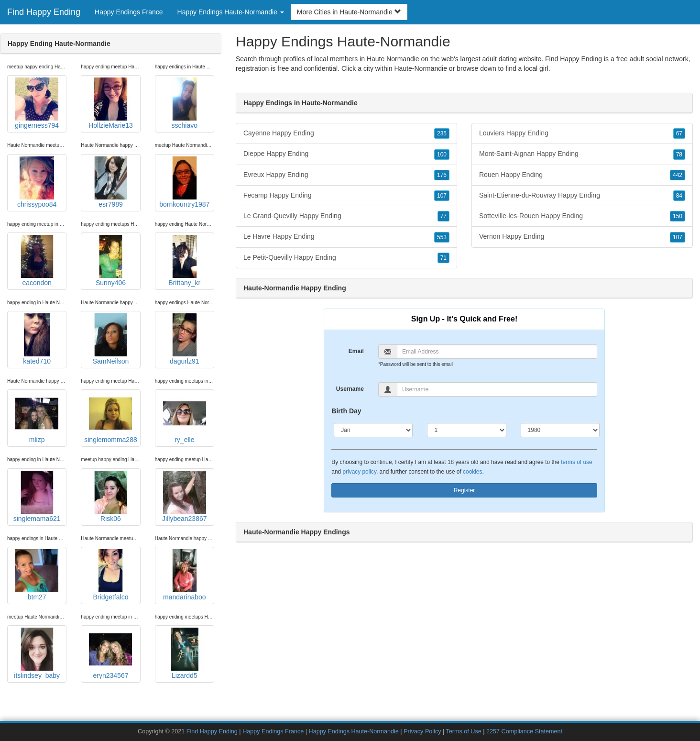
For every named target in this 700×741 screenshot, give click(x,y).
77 (443, 216)
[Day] (466, 430)
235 (442, 133)
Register (465, 490)
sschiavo (185, 103)
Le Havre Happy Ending (346, 237)
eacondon (37, 261)
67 (679, 133)
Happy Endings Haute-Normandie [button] (231, 12)
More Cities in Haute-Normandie (349, 12)
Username (350, 389)
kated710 (37, 339)
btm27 (37, 575)
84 (679, 196)
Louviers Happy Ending (582, 133)
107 (442, 196)
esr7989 (110, 182)
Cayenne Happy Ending (346, 133)
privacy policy (359, 472)
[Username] (497, 389)
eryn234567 (110, 653)
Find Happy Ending (44, 12)
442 (678, 175)
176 (442, 175)
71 (443, 258)
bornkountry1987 (184, 182)
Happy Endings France (129, 12)
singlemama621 (37, 497)
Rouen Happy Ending (582, 175)
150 (678, 216)
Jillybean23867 (184, 497)
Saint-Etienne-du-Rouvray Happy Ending (582, 196)
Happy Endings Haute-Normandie (354, 731)
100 (442, 155)
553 (442, 237)
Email (356, 351)
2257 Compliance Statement (524, 731)
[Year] (560, 430)
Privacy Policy (422, 731)
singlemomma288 (111, 418)
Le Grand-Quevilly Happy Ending (346, 216)
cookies (472, 472)
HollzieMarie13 (111, 103)
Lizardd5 (185, 653)
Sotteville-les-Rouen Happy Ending (582, 216)
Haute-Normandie (421, 68)
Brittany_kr (185, 261)
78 (679, 155)
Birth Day (346, 411)
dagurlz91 (185, 339)
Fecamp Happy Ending (346, 196)
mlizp (37, 418)
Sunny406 (110, 261)
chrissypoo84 (37, 182)
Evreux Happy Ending (346, 175)
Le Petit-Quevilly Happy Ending (346, 258)
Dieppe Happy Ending (346, 154)
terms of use (576, 462)
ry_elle (185, 418)
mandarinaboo (185, 575)
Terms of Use (464, 731)
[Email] (497, 352)
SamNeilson (110, 339)
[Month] (373, 430)
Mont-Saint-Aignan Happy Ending (582, 154)
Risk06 (110, 497)
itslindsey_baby (37, 653)
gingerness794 (37, 103)
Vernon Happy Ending (582, 237)
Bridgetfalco (110, 575)
